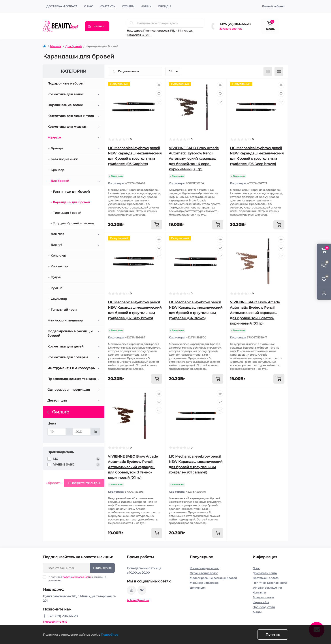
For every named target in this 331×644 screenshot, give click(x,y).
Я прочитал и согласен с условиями (77, 579)
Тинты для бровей (67, 213)
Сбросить (54, 483)
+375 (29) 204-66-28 (235, 24)
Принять (273, 635)
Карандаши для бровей (71, 202)
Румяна (57, 288)
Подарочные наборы (65, 83)
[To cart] (157, 225)
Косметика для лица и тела (71, 116)
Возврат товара (263, 597)
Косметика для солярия (68, 357)
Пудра (56, 277)
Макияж (56, 46)
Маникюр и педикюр (65, 320)
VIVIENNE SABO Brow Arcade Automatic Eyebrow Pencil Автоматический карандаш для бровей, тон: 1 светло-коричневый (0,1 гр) (255, 313)
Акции (257, 612)
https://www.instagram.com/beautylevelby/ (131, 590)
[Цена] (57, 432)
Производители (264, 607)
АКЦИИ (146, 6)
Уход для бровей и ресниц (73, 223)
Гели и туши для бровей (71, 192)
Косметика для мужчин (67, 127)
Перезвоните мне (55, 622)
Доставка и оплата (62, 6)
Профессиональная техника (72, 379)
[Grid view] (279, 71)
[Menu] (97, 26)
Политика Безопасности (77, 577)
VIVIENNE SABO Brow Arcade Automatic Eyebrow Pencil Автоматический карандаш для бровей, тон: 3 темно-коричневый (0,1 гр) (133, 467)
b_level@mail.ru (138, 600)
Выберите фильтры (84, 483)
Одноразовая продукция (69, 390)
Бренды (165, 6)
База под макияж (64, 159)
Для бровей (73, 46)
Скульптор (59, 299)
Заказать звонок (230, 29)
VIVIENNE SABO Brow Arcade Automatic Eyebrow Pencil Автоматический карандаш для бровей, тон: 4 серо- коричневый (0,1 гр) (194, 159)
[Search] (132, 23)
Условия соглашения (267, 588)
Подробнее (109, 635)
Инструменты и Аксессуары (71, 368)
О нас (89, 6)
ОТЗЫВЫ (128, 6)
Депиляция (57, 400)
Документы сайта (265, 573)
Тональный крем (64, 310)
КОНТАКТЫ (108, 6)
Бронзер (57, 170)
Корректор (59, 266)
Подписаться (102, 568)
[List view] (268, 71)
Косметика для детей (66, 346)
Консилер (58, 255)
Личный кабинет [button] (273, 6)
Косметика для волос (66, 94)
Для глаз (57, 234)
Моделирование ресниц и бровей (70, 333)
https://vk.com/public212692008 (142, 590)
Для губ (57, 245)
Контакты (259, 592)
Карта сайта (261, 602)
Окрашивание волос (65, 105)
